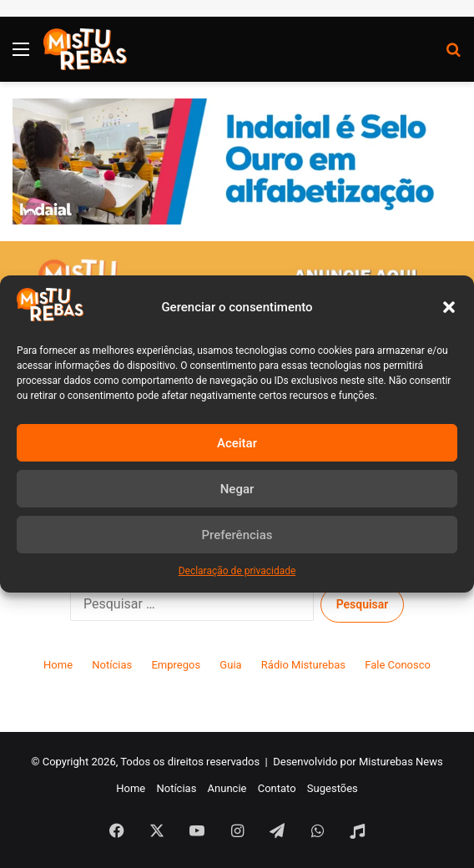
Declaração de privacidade (237, 571)
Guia (230, 665)
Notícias (112, 665)
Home (58, 665)
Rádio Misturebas (303, 665)
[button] (449, 307)
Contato (277, 788)
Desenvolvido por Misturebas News (358, 762)
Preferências (237, 535)
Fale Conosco (398, 665)
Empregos (176, 665)
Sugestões (333, 788)
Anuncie (227, 788)
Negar (237, 489)
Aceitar (237, 443)
